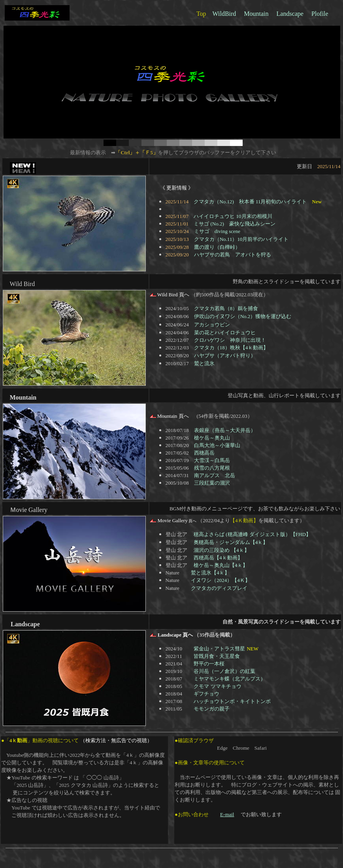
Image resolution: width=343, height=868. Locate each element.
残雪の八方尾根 (212, 468)
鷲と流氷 (204, 363)
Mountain (256, 14)
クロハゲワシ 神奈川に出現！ (230, 340)
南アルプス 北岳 (215, 475)
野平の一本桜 (209, 664)
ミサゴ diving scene (220, 231)
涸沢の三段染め (212, 550)
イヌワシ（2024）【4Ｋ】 (220, 580)
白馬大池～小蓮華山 (217, 445)
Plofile (320, 14)
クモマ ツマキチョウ (217, 686)
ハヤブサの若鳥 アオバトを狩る (233, 255)
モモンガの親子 (209, 709)
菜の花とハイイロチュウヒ (225, 333)
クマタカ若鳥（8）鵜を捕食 (229, 308)
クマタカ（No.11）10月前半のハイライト (241, 239)
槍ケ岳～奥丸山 (212, 565)
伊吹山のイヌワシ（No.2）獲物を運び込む (243, 316)
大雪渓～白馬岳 (212, 460)
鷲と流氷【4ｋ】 (210, 573)
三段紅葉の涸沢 (212, 483)
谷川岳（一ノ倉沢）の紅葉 (228, 671)
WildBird (224, 14)
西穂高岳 (204, 453)
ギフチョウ (204, 694)
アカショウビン (212, 325)
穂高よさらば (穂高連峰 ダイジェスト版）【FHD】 (252, 534)
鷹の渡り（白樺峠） (217, 247)
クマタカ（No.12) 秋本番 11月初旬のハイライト (250, 202)
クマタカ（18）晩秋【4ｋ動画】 (234, 348)
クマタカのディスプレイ (219, 588)
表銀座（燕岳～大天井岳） (225, 430)
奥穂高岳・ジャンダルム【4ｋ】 (231, 542)
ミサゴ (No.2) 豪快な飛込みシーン (235, 224)
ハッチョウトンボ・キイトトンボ (232, 701)
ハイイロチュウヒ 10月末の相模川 (233, 216)
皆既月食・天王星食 (217, 656)
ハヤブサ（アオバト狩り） (225, 355)
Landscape (290, 14)
